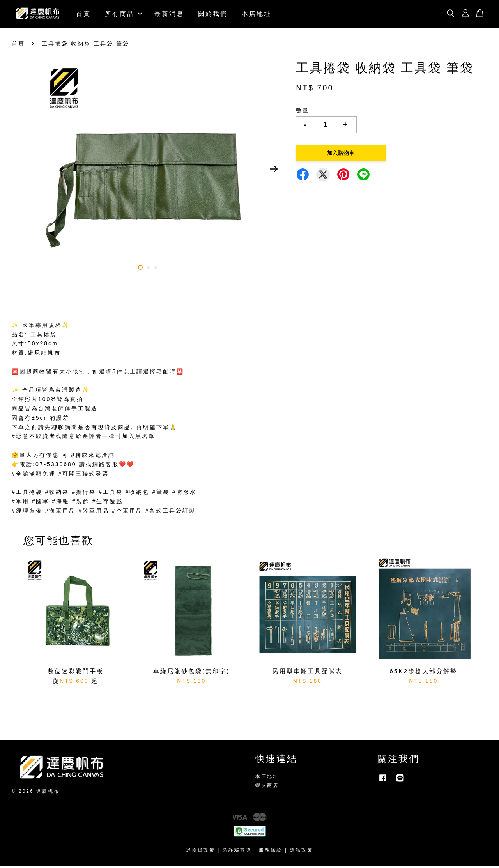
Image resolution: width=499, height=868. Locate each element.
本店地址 (257, 15)
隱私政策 (301, 852)
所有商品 (124, 15)
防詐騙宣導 (237, 852)
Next (274, 171)
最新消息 (169, 15)
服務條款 (271, 852)
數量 (303, 113)
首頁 (83, 15)
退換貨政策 (201, 852)
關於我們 (213, 15)
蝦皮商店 (267, 788)
